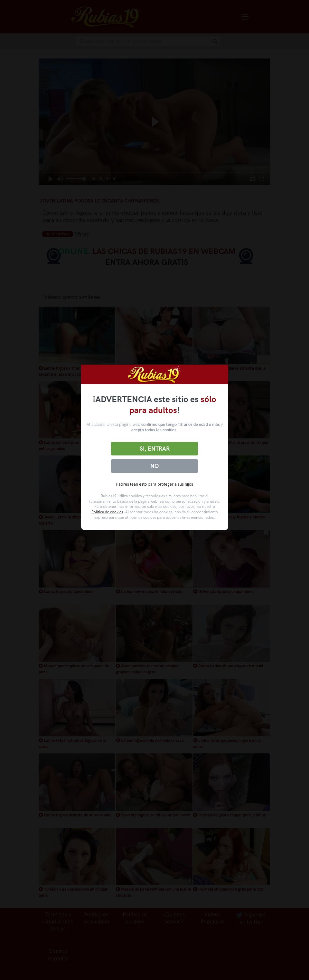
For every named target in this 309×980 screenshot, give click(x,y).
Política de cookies (107, 512)
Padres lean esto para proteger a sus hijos (154, 484)
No (154, 466)
